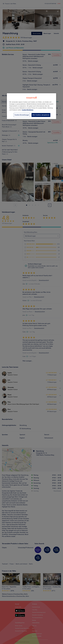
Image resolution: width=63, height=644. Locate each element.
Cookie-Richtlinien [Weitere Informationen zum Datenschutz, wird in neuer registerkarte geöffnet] (28, 110)
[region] (31, 106)
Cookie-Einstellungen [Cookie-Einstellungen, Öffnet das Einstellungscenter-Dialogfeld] (22, 115)
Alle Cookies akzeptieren (41, 115)
